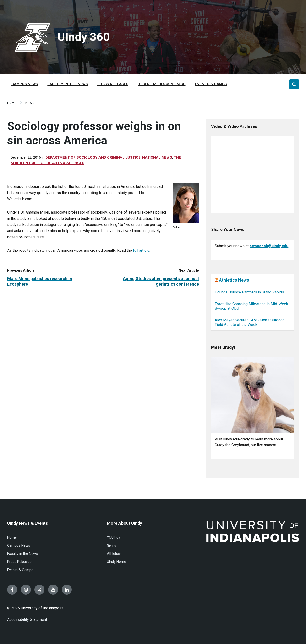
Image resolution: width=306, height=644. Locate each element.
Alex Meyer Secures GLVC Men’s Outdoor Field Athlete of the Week (249, 322)
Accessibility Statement (27, 620)
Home (12, 103)
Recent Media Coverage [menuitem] (161, 84)
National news (157, 157)
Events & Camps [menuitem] (211, 84)
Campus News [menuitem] (25, 84)
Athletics (114, 554)
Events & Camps (20, 570)
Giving (112, 545)
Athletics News (234, 280)
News (30, 103)
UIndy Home (116, 562)
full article (141, 250)
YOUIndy (113, 537)
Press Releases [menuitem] (113, 84)
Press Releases (19, 562)
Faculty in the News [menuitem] (68, 84)
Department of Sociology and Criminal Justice (93, 157)
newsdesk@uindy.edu (269, 246)
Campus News (19, 545)
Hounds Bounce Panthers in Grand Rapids (249, 292)
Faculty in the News (22, 554)
